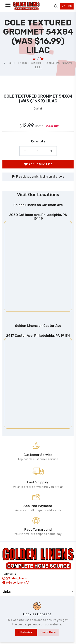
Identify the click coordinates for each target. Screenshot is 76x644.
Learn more (48, 632)
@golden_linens (15, 578)
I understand (26, 632)
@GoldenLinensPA (16, 583)
